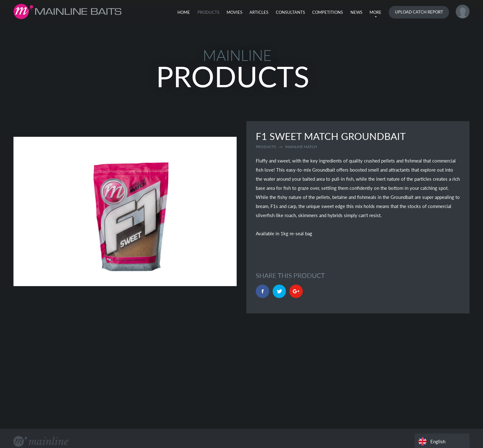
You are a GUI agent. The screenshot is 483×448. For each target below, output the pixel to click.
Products (208, 12)
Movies (234, 12)
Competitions (328, 12)
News (356, 12)
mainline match (301, 147)
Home (184, 12)
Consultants (290, 12)
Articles (259, 12)
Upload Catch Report (419, 12)
